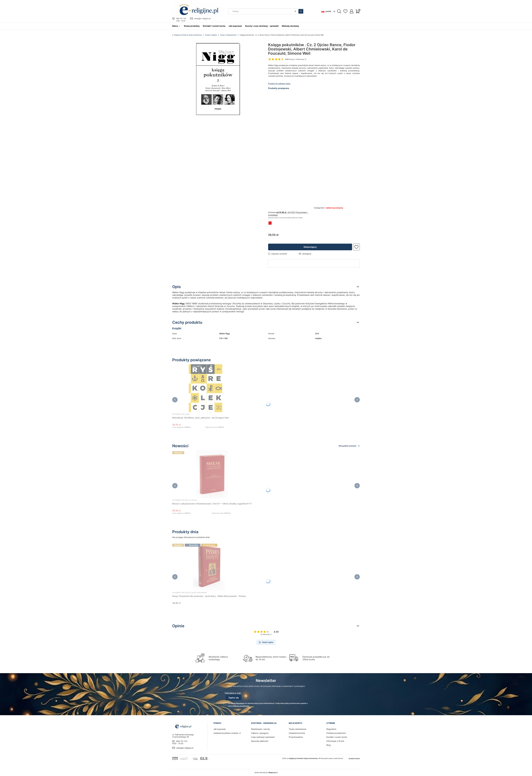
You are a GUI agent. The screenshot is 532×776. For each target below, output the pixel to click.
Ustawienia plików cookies (226, 733)
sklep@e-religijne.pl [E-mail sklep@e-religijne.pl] (202, 18)
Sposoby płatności (260, 741)
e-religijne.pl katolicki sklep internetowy (187, 35)
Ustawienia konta (297, 733)
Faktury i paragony (260, 733)
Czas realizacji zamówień (263, 737)
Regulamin (240, 703)
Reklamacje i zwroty (260, 729)
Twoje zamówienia (297, 729)
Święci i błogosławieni (228, 35)
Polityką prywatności (241, 706)
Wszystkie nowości (349, 446)
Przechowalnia (296, 737)
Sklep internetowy (265, 772)
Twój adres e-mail (233, 693)
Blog (329, 745)
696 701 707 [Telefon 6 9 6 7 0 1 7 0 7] (181, 18)
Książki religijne (211, 35)
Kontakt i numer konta (337, 737)
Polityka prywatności (336, 733)
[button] (301, 11)
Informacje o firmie (335, 741)
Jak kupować (220, 729)
